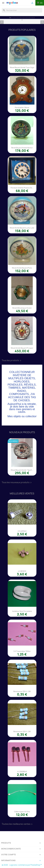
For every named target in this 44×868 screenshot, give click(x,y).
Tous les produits (12, 361)
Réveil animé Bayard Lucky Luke (22, 228)
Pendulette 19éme (22, 107)
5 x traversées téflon (22, 651)
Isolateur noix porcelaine (22, 611)
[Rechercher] (22, 10)
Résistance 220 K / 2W (22, 731)
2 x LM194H (22, 531)
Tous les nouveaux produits (17, 483)
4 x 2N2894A (22, 772)
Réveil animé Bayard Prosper (22, 348)
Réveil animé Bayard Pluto (22, 268)
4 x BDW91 (22, 571)
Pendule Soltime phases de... (22, 188)
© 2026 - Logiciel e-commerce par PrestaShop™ (22, 865)
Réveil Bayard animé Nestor (22, 148)
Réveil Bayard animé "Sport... (22, 470)
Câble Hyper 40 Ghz (22, 812)
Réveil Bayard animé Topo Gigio (22, 67)
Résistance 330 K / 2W (22, 691)
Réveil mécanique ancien (22, 308)
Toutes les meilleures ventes (17, 824)
